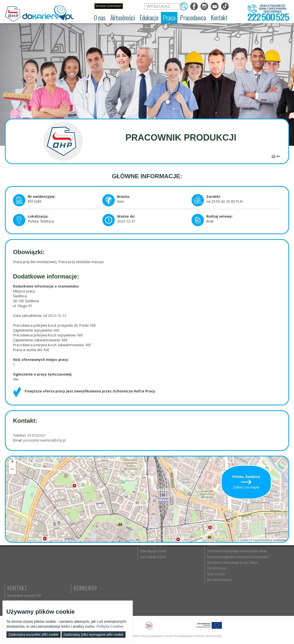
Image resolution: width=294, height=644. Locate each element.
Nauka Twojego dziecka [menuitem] (183, 562)
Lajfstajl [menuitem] (52, 585)
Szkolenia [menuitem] (94, 573)
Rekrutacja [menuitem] (95, 562)
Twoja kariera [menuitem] (55, 573)
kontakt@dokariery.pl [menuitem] (263, 568)
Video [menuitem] (51, 596)
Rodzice (179, 555)
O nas (14, 555)
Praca (136, 555)
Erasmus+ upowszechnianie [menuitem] (104, 579)
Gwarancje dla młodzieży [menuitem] (143, 585)
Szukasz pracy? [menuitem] (138, 568)
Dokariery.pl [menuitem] (15, 562)
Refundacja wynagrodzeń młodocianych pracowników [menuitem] (226, 578)
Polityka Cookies (110, 626)
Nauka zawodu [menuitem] (97, 568)
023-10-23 (58, 316)
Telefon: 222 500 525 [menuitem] (264, 573)
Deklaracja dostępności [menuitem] (21, 579)
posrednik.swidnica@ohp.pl (44, 440)
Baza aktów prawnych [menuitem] (222, 607)
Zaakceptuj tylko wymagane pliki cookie (93, 634)
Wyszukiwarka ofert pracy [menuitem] (144, 562)
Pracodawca (225, 555)
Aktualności (63, 555)
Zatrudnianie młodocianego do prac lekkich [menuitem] (226, 588)
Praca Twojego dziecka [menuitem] (183, 568)
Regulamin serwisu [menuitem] (18, 573)
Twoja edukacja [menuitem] (57, 579)
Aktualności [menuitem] (217, 562)
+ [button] (12, 463)
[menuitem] (100, 18)
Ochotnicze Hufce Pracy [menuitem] (22, 568)
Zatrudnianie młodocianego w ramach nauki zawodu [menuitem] (227, 569)
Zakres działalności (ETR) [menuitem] (22, 585)
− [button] (12, 470)
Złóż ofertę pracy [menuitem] (220, 595)
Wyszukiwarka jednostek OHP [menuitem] (268, 562)
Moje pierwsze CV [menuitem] (139, 579)
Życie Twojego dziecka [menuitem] (182, 573)
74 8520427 (36, 435)
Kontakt (260, 555)
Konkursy (262, 582)
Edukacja (99, 555)
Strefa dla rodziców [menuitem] (59, 590)
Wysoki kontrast (109, 6)
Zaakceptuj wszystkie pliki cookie (33, 634)
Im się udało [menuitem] (55, 568)
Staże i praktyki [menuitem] (219, 601)
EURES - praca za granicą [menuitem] (143, 590)
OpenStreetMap (263, 540)
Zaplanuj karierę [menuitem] (138, 573)
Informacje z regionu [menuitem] (60, 562)
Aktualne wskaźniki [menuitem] (140, 596)
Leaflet (244, 540)
